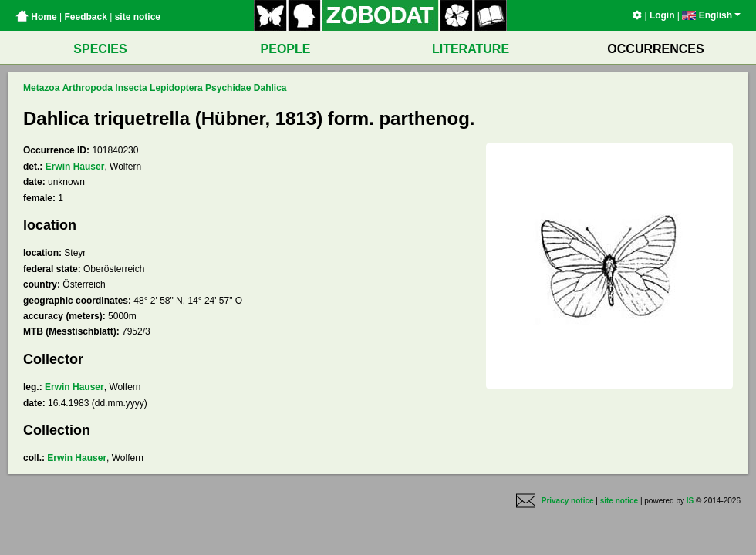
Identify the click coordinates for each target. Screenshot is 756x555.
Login (662, 15)
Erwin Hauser (75, 166)
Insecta (131, 88)
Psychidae (228, 88)
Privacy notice (568, 501)
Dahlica (270, 88)
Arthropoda (88, 88)
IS (690, 501)
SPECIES (100, 49)
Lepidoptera (176, 88)
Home (36, 17)
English (711, 15)
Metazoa (41, 88)
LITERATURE (471, 49)
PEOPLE (286, 49)
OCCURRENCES (655, 49)
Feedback (85, 17)
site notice (138, 17)
